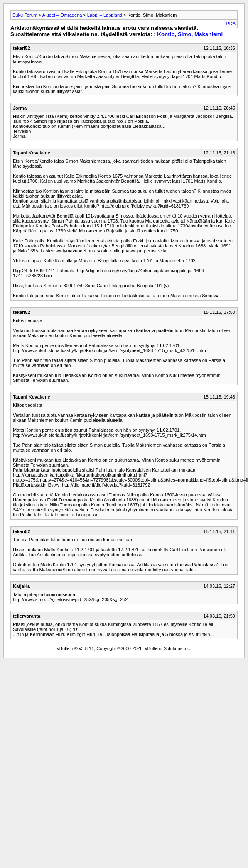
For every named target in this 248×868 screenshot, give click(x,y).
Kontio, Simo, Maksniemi (190, 34)
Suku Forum (25, 15)
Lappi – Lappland (105, 15)
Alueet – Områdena (62, 15)
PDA (231, 24)
